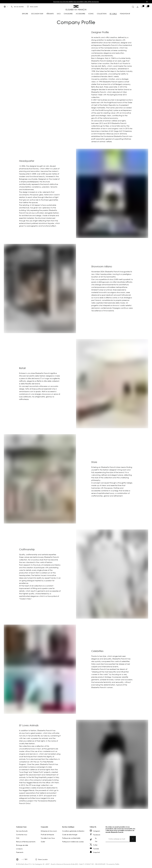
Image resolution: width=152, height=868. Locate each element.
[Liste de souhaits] (142, 7)
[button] (28, 827)
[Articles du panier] (147, 7)
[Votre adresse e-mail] (121, 839)
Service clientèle (19, 7)
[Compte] (138, 7)
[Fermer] (147, 2)
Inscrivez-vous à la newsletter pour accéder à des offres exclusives (76, 2)
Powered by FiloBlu (113, 864)
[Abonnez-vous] (133, 839)
